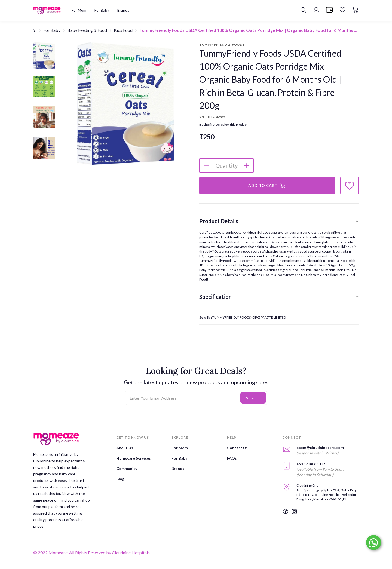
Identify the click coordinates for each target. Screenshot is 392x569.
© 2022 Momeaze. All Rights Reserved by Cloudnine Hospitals (91, 553)
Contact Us (237, 448)
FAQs (232, 458)
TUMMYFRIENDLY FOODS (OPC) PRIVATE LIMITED (249, 317)
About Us (125, 448)
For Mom (180, 448)
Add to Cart (267, 186)
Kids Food (123, 30)
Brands (178, 468)
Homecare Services (134, 458)
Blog (120, 479)
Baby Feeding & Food (87, 30)
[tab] (279, 221)
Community (127, 468)
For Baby (52, 30)
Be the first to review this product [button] (223, 124)
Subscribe (253, 398)
